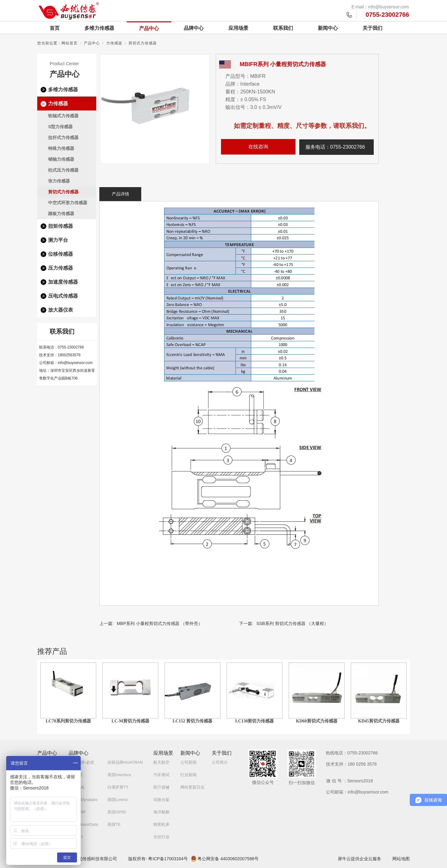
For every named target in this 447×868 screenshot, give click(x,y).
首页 (55, 28)
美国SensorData (83, 824)
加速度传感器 (63, 282)
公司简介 (220, 762)
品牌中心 (194, 28)
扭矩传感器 (61, 226)
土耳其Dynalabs (83, 800)
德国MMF (77, 812)
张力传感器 (59, 181)
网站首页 (70, 43)
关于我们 (372, 28)
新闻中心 (328, 28)
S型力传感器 (60, 127)
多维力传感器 (99, 28)
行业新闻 (188, 775)
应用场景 (238, 28)
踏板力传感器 (61, 214)
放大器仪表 (61, 310)
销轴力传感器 (61, 159)
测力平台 (58, 240)
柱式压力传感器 (63, 170)
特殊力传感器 (61, 148)
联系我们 (283, 28)
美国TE (114, 824)
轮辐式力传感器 (63, 116)
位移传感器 (61, 254)
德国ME (76, 775)
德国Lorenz (118, 800)
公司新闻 (188, 762)
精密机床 (161, 824)
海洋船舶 (161, 812)
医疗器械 (161, 787)
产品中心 (149, 28)
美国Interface (119, 775)
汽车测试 (161, 775)
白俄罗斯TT (118, 787)
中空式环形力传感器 (68, 203)
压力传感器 (61, 268)
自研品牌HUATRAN (125, 762)
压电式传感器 (63, 296)
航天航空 (161, 762)
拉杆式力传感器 (63, 137)
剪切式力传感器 (143, 43)
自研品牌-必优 (81, 762)
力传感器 (114, 43)
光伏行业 (161, 837)
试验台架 (161, 800)
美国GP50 (117, 812)
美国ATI (76, 837)
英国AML (77, 787)
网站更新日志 (192, 787)
